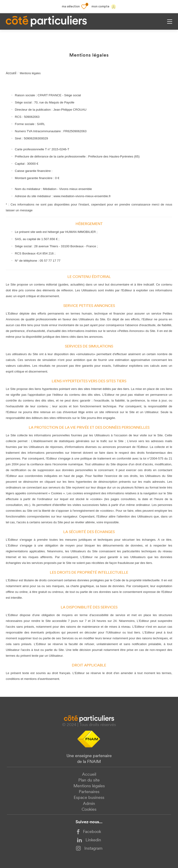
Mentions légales (89, 786)
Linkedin (89, 840)
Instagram (89, 848)
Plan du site (89, 780)
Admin (89, 804)
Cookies (89, 810)
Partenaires (89, 792)
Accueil (11, 73)
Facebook (89, 832)
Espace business (89, 798)
